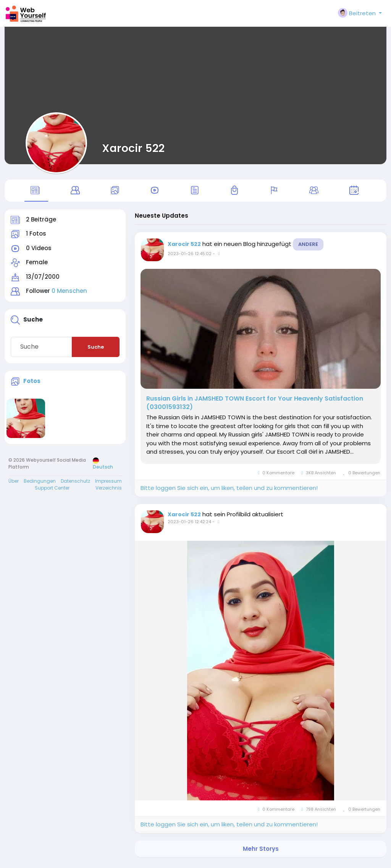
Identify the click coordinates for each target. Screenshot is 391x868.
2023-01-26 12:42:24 (189, 525)
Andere (308, 247)
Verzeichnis (109, 491)
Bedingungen (40, 484)
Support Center (52, 491)
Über (14, 484)
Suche (96, 350)
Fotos (32, 384)
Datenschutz (75, 484)
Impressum (108, 484)
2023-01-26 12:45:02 (190, 257)
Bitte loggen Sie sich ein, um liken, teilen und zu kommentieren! (229, 491)
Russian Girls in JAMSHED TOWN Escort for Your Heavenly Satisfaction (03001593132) (255, 406)
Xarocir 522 (133, 148)
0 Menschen (69, 294)
